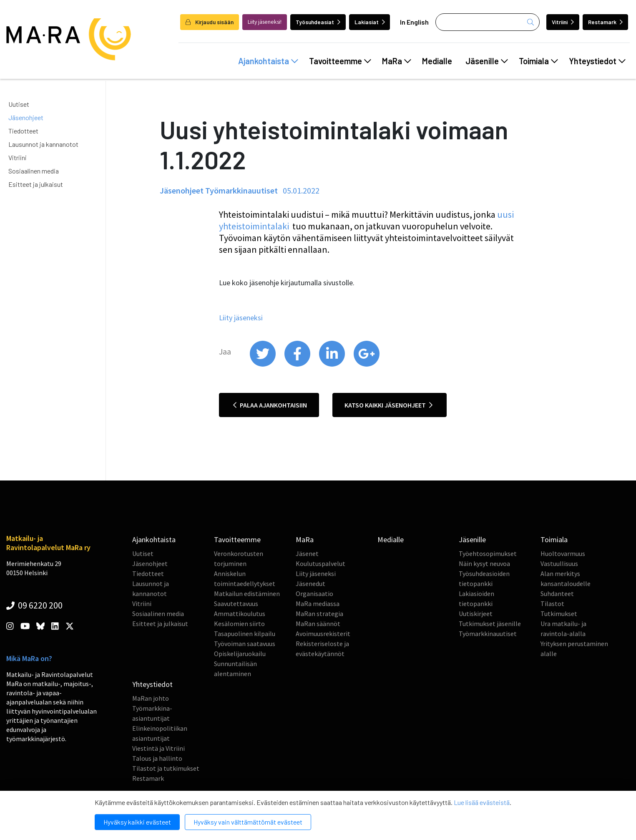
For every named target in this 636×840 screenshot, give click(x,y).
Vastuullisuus (559, 563)
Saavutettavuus (236, 604)
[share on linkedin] (333, 365)
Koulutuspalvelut (321, 563)
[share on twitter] (263, 365)
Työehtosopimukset (488, 553)
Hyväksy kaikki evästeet (137, 822)
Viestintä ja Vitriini (158, 748)
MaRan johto (151, 698)
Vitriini (563, 22)
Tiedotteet (23, 131)
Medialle (437, 61)
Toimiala (538, 61)
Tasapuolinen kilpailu (245, 634)
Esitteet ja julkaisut (36, 184)
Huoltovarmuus (563, 553)
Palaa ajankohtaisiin (270, 405)
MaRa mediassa (318, 604)
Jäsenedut (310, 583)
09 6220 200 (34, 605)
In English (414, 22)
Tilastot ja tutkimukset (166, 768)
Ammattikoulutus (240, 614)
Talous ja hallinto (157, 758)
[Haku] (488, 22)
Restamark (605, 22)
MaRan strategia (319, 614)
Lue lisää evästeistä (482, 802)
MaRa (397, 61)
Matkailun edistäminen (247, 594)
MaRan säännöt (318, 624)
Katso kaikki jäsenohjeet (388, 405)
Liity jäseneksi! (265, 22)
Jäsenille (487, 61)
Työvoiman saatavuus (245, 644)
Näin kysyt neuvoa (484, 563)
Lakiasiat (370, 22)
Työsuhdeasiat (318, 22)
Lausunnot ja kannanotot (43, 144)
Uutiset (19, 104)
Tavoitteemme (340, 61)
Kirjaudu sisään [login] (210, 22)
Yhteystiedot (597, 61)
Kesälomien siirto (239, 624)
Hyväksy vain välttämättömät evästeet (248, 822)
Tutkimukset (559, 614)
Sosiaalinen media (34, 171)
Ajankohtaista (268, 61)
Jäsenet (307, 553)
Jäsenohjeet (26, 117)
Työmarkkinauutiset (488, 634)
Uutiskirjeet (476, 614)
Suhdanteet (557, 594)
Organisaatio (314, 594)
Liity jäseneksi (316, 573)
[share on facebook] (298, 365)
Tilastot (552, 604)
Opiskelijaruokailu (240, 654)
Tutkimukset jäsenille (490, 624)
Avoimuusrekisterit (323, 634)
